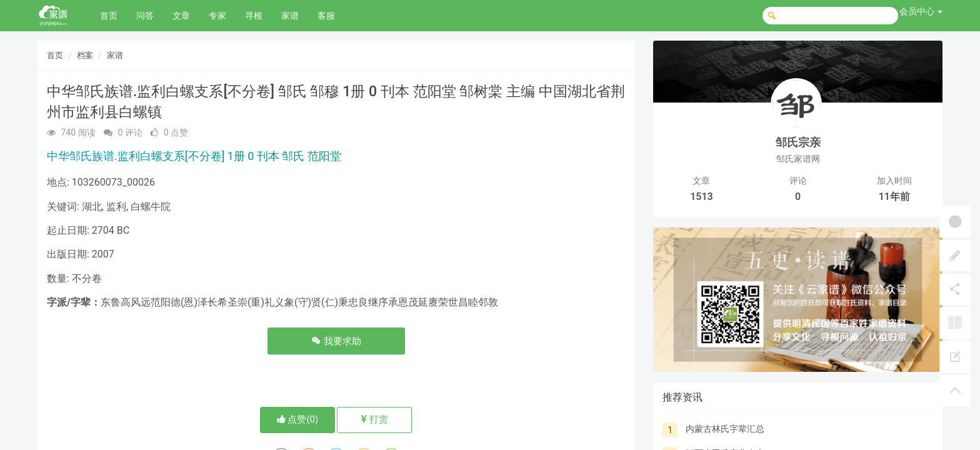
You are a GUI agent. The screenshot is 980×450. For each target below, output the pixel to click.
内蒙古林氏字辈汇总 (725, 429)
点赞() (298, 419)
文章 (181, 16)
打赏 (375, 419)
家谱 (290, 16)
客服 (326, 16)
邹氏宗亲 (798, 142)
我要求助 (336, 341)
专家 (217, 16)
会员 (921, 11)
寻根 (254, 16)
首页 (109, 16)
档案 (85, 55)
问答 (145, 16)
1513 (702, 197)
